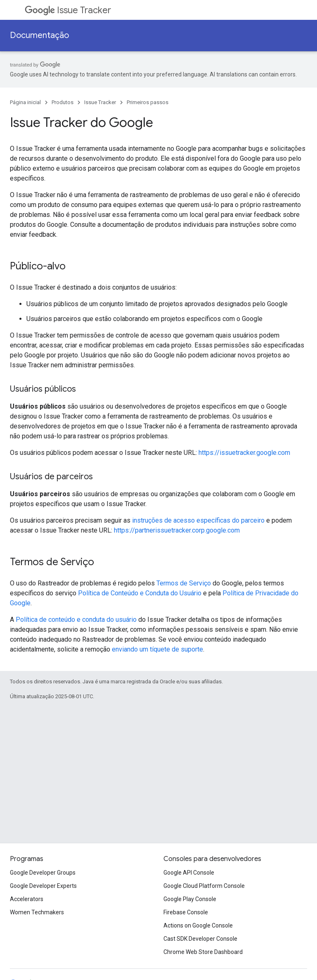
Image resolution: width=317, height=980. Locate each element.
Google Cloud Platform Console (204, 886)
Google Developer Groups (43, 873)
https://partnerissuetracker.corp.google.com (177, 530)
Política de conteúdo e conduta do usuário (76, 620)
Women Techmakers (37, 912)
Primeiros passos (148, 102)
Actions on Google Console (198, 925)
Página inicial (25, 102)
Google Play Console (190, 899)
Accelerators (27, 899)
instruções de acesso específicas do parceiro (198, 520)
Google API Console (189, 873)
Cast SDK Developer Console (200, 939)
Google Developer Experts (43, 886)
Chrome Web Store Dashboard (203, 952)
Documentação (39, 35)
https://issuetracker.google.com (244, 453)
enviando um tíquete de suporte (157, 649)
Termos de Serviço (184, 583)
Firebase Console (186, 912)
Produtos (63, 102)
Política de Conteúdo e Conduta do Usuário (140, 593)
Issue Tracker (68, 10)
